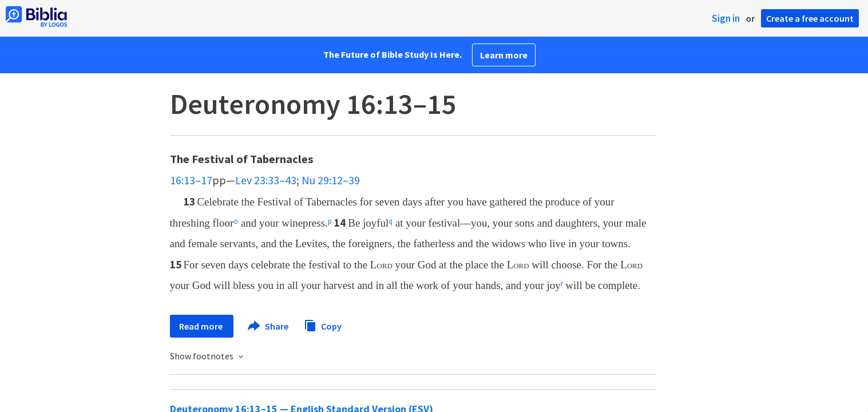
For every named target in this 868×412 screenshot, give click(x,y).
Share (269, 326)
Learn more (504, 55)
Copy (323, 325)
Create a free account (810, 18)
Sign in (726, 18)
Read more (202, 326)
